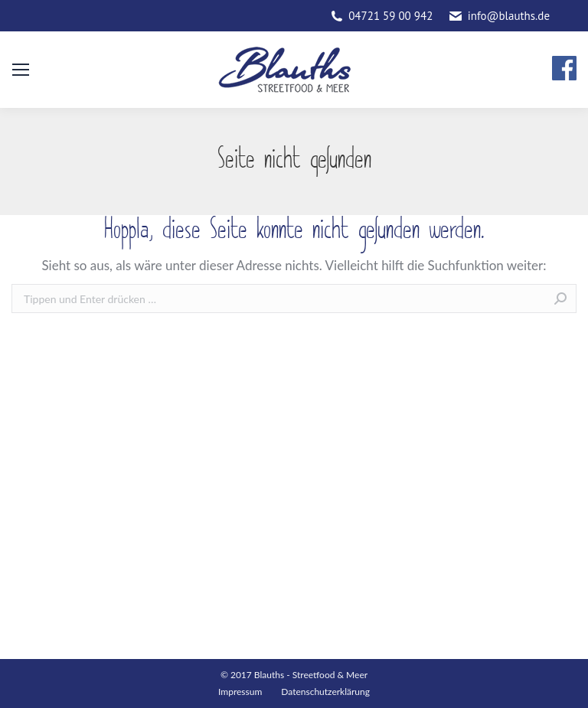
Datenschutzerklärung (325, 692)
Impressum (240, 692)
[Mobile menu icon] (21, 70)
